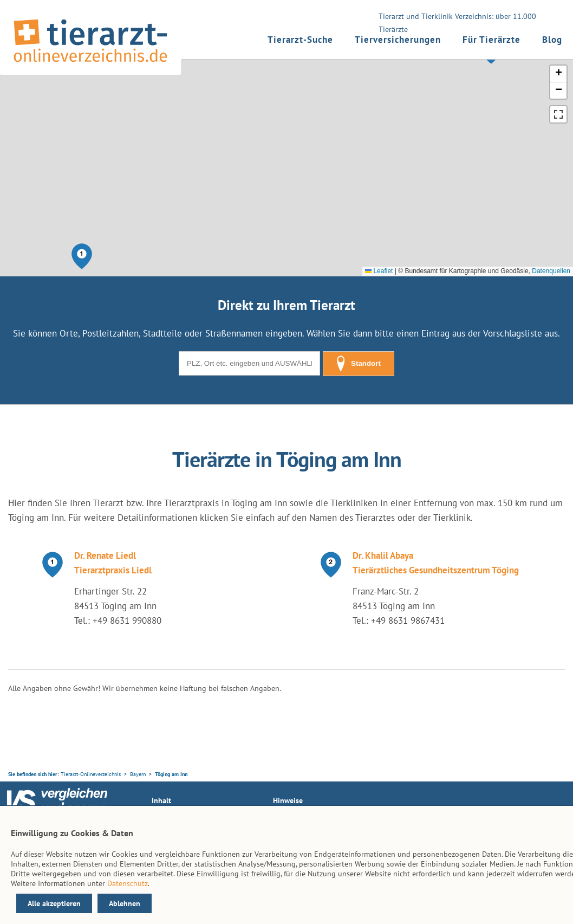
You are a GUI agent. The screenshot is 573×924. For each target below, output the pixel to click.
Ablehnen (125, 903)
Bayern (138, 774)
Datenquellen (551, 271)
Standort (359, 364)
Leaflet (379, 271)
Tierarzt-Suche (300, 40)
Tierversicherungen (398, 40)
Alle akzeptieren (54, 903)
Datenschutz (128, 883)
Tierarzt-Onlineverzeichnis (91, 774)
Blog (552, 40)
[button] (82, 256)
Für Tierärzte (491, 40)
